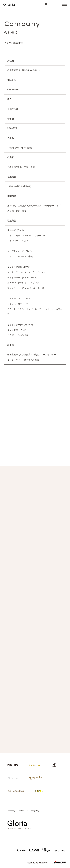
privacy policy (33, 810)
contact (21, 810)
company (11, 810)
